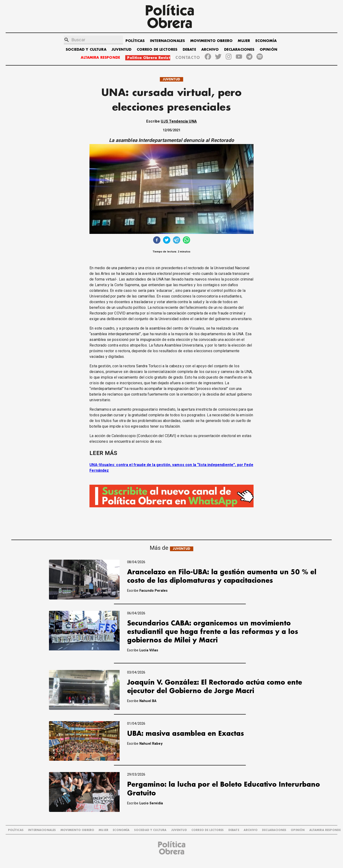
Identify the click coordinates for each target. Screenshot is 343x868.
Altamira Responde (325, 830)
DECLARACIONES (239, 50)
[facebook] (157, 241)
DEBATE (189, 50)
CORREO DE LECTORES (157, 50)
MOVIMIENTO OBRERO (212, 41)
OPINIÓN (268, 50)
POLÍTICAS (135, 41)
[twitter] (167, 241)
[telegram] (177, 241)
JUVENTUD (121, 50)
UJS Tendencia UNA (179, 121)
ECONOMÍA (266, 41)
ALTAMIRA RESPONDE (100, 58)
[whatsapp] (186, 241)
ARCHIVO (210, 50)
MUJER (244, 41)
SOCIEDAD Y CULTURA (86, 50)
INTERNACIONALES (167, 41)
